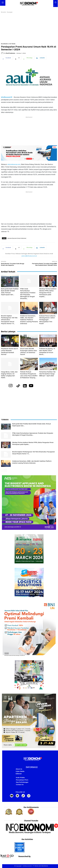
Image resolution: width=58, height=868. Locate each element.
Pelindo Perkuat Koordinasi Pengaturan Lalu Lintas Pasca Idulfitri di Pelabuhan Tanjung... (29, 375)
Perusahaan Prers (22, 780)
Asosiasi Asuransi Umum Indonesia (17, 238)
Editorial (19, 774)
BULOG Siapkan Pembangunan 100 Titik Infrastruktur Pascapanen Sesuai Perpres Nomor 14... (9, 320)
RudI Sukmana (11, 53)
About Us (19, 769)
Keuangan (10, 12)
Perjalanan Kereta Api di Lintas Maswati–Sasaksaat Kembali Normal (9, 351)
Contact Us (20, 785)
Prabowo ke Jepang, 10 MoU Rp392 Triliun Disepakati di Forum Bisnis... (47, 351)
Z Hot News (12, 44)
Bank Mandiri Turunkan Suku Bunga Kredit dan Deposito (13, 264)
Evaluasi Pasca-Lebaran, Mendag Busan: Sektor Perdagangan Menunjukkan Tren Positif (48, 320)
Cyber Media (20, 771)
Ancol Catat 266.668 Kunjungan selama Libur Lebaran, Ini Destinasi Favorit (29, 351)
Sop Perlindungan (22, 782)
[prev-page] (2, 470)
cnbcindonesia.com (14, 164)
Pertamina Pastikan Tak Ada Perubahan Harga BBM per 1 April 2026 (47, 374)
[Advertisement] (28, 28)
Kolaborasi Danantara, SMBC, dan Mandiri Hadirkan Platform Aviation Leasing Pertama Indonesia (29, 320)
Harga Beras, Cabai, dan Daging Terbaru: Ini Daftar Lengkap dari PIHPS (9, 375)
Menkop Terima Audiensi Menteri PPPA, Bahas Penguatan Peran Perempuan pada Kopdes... (48, 293)
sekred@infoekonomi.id (29, 256)
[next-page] (5, 470)
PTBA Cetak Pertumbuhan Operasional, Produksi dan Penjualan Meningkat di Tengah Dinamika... (28, 294)
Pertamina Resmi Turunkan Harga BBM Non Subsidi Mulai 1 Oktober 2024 (44, 264)
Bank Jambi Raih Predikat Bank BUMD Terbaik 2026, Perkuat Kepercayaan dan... (10, 292)
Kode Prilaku (20, 778)
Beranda (3, 12)
